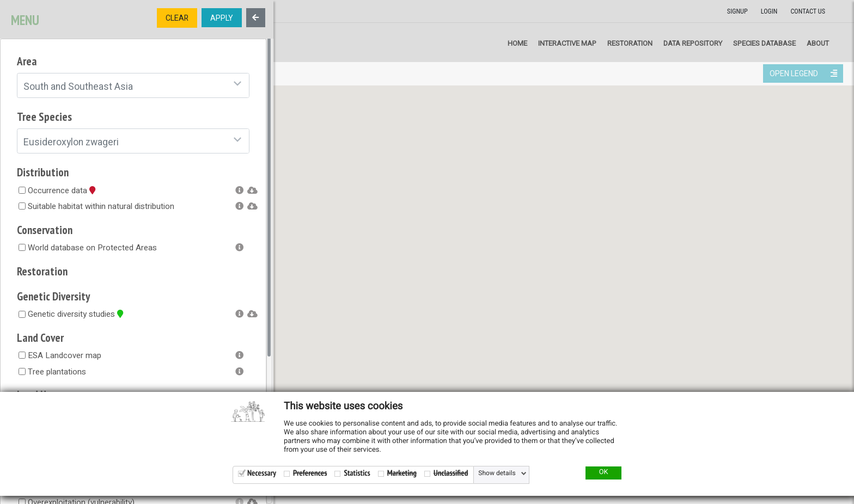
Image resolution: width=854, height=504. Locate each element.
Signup (737, 11)
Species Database (764, 43)
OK (604, 472)
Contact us (808, 11)
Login (769, 11)
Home (517, 43)
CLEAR (177, 18)
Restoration (630, 43)
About (818, 43)
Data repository (693, 43)
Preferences (310, 473)
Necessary (262, 473)
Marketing (402, 473)
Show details (497, 474)
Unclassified (451, 473)
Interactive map (567, 43)
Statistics (357, 473)
